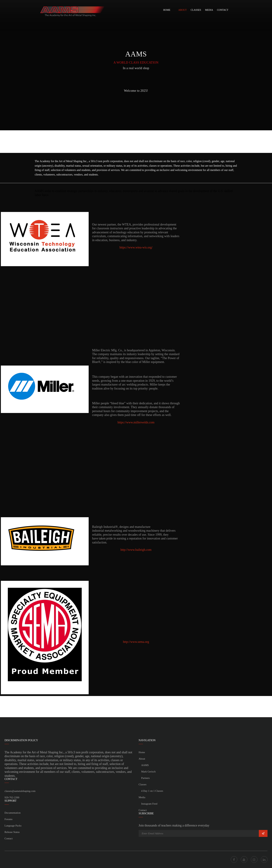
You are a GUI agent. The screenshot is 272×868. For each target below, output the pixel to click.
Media (209, 10)
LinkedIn (264, 859)
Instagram (254, 859)
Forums (8, 819)
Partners (145, 778)
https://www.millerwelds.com (136, 422)
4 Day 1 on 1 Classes (152, 791)
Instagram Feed (149, 804)
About (182, 10)
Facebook (234, 859)
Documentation (12, 813)
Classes (196, 10)
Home (167, 10)
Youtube (244, 859)
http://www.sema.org (136, 642)
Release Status (12, 832)
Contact (223, 10)
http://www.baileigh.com (136, 550)
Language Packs (13, 826)
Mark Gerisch (148, 772)
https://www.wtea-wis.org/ (136, 247)
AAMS (145, 765)
